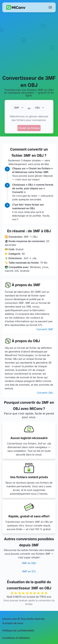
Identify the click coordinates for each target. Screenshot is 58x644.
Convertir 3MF (45, 329)
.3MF (16, 108)
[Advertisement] (29, 44)
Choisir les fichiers (29, 128)
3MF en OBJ (29, 563)
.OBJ (37, 108)
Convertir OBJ (45, 393)
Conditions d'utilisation (16, 638)
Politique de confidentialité (18, 630)
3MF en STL (29, 571)
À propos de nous (13, 623)
